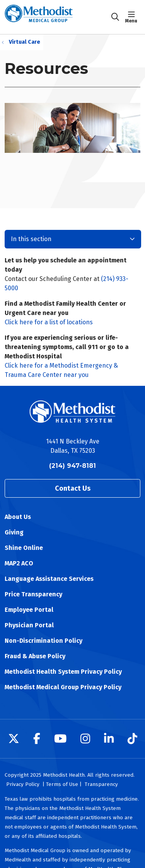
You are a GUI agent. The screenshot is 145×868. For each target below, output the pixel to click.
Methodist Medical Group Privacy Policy (63, 687)
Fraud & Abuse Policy (35, 656)
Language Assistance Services (49, 579)
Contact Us (73, 488)
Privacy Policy (23, 784)
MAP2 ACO (19, 563)
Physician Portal (29, 625)
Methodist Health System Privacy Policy (63, 672)
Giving (14, 532)
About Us (18, 517)
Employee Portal (29, 610)
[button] (133, 17)
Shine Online (24, 548)
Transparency (101, 784)
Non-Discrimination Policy (43, 641)
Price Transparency (33, 594)
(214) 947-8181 (72, 466)
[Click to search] (115, 17)
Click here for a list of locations (49, 322)
